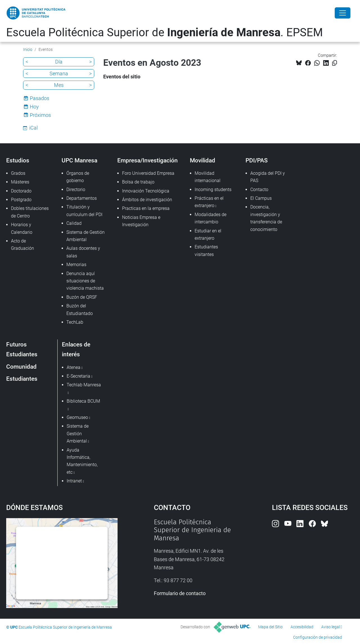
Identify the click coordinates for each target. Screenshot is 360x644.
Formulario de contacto (180, 593)
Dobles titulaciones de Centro (30, 212)
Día (59, 62)
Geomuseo (77, 417)
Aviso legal (330, 627)
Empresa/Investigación (148, 160)
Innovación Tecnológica (146, 191)
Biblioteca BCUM (83, 401)
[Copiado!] (335, 63)
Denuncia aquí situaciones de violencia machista (85, 281)
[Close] (343, 13)
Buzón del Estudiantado (80, 309)
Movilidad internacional (208, 177)
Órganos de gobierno (78, 177)
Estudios (18, 160)
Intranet (74, 481)
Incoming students (213, 190)
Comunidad (21, 367)
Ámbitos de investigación (147, 200)
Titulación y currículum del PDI (84, 211)
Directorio (76, 190)
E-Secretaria (78, 376)
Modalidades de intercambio (211, 218)
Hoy (34, 107)
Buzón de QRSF (82, 297)
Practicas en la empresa (146, 208)
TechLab (75, 322)
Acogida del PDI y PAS (268, 177)
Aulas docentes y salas (83, 252)
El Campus (261, 198)
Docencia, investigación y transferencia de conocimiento (266, 218)
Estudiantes (22, 379)
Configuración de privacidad (318, 637)
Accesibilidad (302, 627)
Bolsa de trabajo (138, 182)
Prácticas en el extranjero (209, 202)
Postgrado (21, 200)
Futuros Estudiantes (22, 349)
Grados (18, 173)
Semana (59, 73)
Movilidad (202, 160)
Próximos (40, 115)
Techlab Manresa (84, 385)
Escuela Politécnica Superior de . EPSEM (165, 32)
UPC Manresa (79, 160)
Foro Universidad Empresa (148, 173)
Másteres (20, 182)
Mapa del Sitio (270, 627)
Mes (59, 85)
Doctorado (21, 191)
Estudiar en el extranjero (208, 234)
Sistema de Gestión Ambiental (85, 236)
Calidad (74, 223)
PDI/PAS (257, 160)
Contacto (259, 190)
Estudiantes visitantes (206, 250)
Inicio (28, 49)
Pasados (40, 98)
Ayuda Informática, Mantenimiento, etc (82, 461)
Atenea (74, 367)
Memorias (76, 265)
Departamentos (82, 198)
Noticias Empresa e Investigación (141, 221)
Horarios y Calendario (22, 228)
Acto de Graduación (22, 245)
